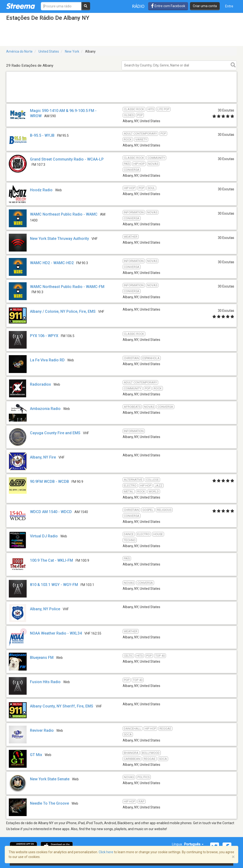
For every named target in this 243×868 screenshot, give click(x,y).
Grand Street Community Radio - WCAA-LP (67, 159)
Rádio (138, 6)
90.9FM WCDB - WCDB (49, 482)
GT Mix (36, 755)
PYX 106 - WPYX (44, 336)
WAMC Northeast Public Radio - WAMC (64, 214)
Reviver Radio (42, 730)
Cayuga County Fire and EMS (55, 433)
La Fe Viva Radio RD (47, 360)
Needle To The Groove (49, 803)
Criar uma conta (205, 6)
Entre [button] (229, 6)
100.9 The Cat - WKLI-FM (51, 560)
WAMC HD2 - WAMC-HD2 (52, 263)
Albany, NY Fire (43, 457)
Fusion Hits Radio (45, 682)
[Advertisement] (121, 102)
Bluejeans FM (42, 658)
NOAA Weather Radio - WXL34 (56, 633)
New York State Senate (50, 779)
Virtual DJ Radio (44, 536)
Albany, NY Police (45, 609)
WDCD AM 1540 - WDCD (51, 512)
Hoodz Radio (41, 190)
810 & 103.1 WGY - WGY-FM (54, 585)
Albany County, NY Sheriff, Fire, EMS (62, 706)
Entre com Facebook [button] (168, 6)
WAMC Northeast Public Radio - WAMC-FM (67, 287)
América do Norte (19, 51)
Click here (106, 852)
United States (49, 51)
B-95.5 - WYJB (42, 135)
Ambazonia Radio (45, 409)
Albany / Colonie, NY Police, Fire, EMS (63, 311)
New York (72, 51)
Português (194, 844)
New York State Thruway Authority (59, 239)
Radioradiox (40, 384)
